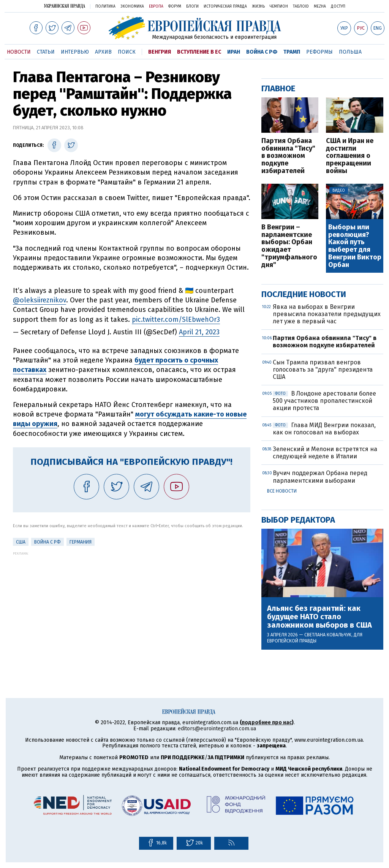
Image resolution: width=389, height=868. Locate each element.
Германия (81, 542)
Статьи (46, 52)
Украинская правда (65, 6)
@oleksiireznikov (40, 300)
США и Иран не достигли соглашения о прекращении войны (350, 156)
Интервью (75, 52)
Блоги (192, 6)
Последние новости (304, 294)
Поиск (127, 52)
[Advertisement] (132, 609)
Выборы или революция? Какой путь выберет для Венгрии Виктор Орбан (355, 246)
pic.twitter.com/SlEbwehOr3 (176, 320)
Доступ (338, 6)
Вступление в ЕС (199, 52)
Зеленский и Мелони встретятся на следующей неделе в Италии (325, 453)
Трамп (292, 52)
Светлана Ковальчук (328, 635)
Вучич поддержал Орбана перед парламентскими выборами (320, 477)
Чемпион (279, 6)
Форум (175, 6)
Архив (103, 52)
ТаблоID (301, 6)
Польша (350, 52)
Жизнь (258, 6)
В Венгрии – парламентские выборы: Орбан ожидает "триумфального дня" (289, 246)
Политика (105, 6)
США (21, 542)
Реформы (319, 52)
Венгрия (160, 52)
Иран (234, 52)
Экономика (132, 6)
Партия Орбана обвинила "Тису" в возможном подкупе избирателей (288, 156)
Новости (19, 52)
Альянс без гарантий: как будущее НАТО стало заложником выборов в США (319, 617)
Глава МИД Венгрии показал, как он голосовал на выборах (324, 429)
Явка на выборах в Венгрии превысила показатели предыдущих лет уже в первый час (327, 314)
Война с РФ (262, 52)
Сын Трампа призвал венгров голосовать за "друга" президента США (323, 370)
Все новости (282, 491)
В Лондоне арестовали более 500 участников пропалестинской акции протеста (324, 401)
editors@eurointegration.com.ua (217, 729)
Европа (156, 6)
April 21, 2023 (199, 332)
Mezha (320, 6)
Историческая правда (225, 6)
